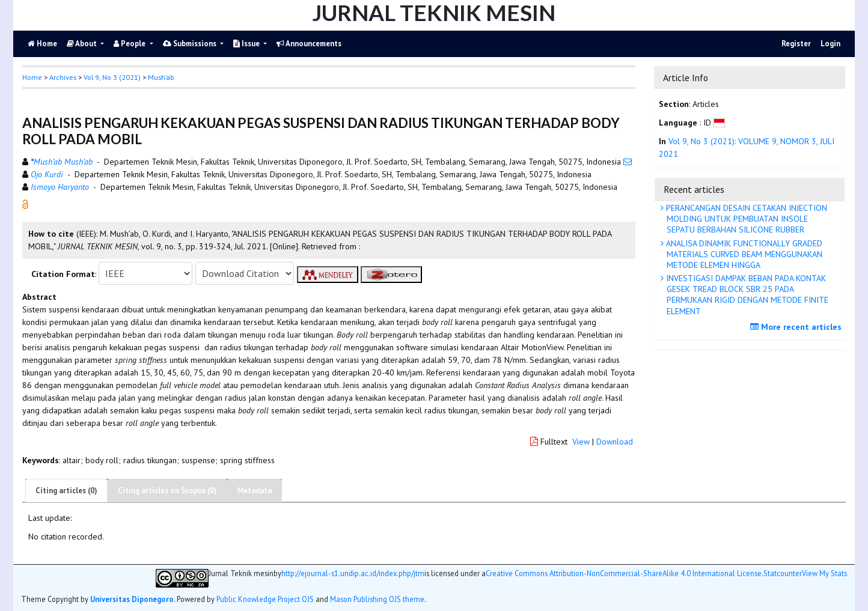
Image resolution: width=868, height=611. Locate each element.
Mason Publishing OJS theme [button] (377, 599)
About (83, 44)
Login (830, 44)
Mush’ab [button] (161, 77)
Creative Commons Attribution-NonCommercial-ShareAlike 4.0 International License (624, 573)
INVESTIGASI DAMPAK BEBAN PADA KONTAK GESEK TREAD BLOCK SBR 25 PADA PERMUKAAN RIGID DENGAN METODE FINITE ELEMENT (746, 295)
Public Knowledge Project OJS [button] (265, 599)
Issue (247, 44)
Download (615, 442)
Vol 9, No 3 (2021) (112, 77)
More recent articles (797, 327)
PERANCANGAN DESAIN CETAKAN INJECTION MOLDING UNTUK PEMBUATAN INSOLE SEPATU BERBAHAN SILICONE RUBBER (745, 219)
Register (796, 44)
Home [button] (32, 77)
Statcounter (783, 573)
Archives (63, 77)
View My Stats (824, 573)
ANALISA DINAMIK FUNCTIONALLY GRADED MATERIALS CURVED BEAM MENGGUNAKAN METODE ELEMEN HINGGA (743, 254)
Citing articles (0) (66, 491)
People (130, 44)
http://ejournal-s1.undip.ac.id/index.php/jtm (353, 573)
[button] (25, 204)
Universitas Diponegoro (132, 599)
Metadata (255, 491)
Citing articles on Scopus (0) (167, 491)
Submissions (191, 44)
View (581, 442)
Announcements (309, 44)
